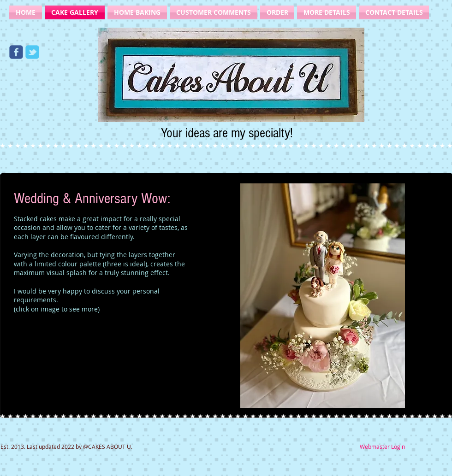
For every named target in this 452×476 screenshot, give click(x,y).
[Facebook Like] (67, 37)
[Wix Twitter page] (32, 52)
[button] (323, 296)
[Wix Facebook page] (16, 52)
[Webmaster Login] (382, 447)
